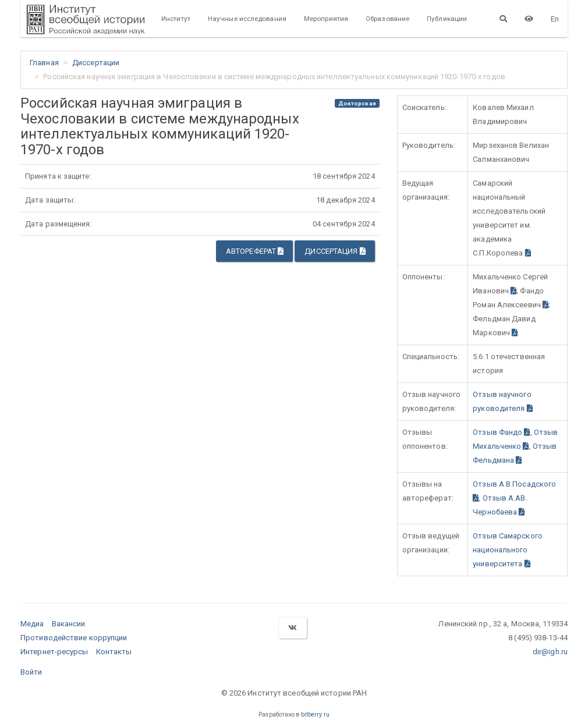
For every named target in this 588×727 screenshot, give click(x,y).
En (555, 19)
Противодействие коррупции (74, 638)
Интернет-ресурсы (54, 652)
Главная (44, 63)
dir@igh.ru (550, 652)
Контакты (114, 652)
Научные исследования (247, 19)
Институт (176, 19)
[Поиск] (503, 19)
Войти (31, 672)
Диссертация (335, 251)
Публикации (447, 19)
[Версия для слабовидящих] (529, 19)
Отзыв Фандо (501, 432)
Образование (387, 19)
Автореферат (255, 251)
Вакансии (69, 624)
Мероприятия (326, 19)
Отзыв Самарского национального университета (508, 550)
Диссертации (96, 63)
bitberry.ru (315, 714)
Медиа (32, 624)
